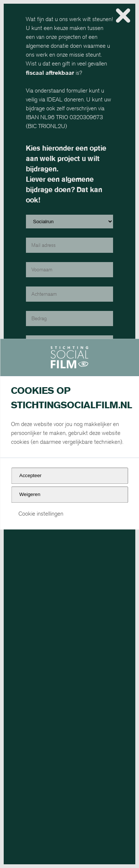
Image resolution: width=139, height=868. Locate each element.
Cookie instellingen (41, 514)
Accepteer (30, 476)
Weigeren (30, 494)
